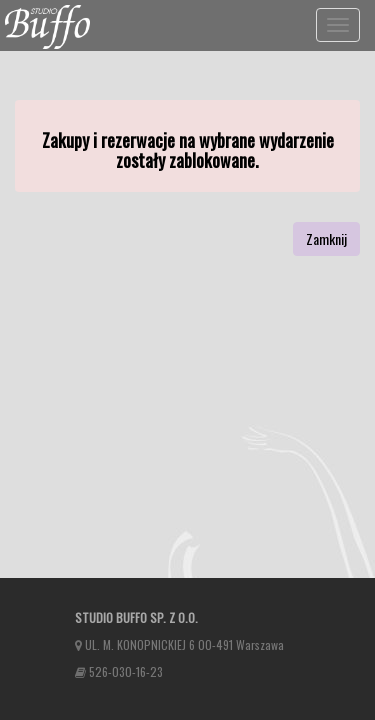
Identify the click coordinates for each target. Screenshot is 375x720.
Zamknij (326, 238)
